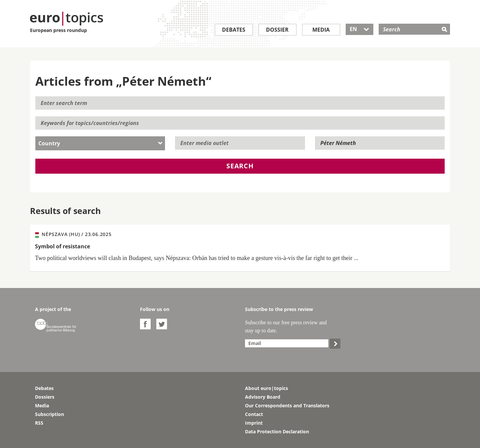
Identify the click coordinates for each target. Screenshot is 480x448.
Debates (234, 30)
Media (321, 30)
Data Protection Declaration (277, 431)
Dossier (277, 30)
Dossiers (45, 397)
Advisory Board (263, 397)
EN (359, 29)
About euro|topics (266, 388)
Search (240, 166)
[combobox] (100, 143)
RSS (39, 423)
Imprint (254, 423)
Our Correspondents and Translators (287, 405)
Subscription (49, 414)
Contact (254, 414)
